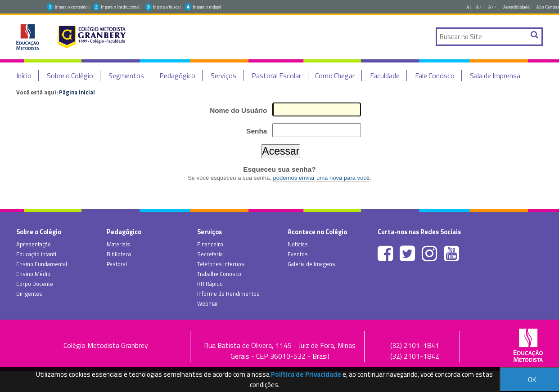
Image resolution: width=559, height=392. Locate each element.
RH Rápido (210, 284)
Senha (257, 131)
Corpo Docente (35, 284)
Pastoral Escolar (276, 76)
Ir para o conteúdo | (72, 7)
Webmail (208, 303)
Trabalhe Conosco (219, 274)
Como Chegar (335, 76)
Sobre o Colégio (70, 76)
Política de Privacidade (306, 374)
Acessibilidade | (517, 7)
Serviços (223, 76)
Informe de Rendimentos (228, 294)
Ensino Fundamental (42, 264)
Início (24, 76)
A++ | (493, 7)
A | (469, 7)
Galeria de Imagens (311, 264)
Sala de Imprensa (495, 76)
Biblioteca (119, 254)
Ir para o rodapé (207, 7)
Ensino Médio (33, 274)
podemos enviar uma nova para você (322, 178)
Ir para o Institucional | (121, 7)
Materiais (118, 244)
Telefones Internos (221, 264)
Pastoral (117, 264)
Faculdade (385, 76)
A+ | (480, 7)
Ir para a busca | (167, 7)
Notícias (298, 244)
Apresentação (34, 244)
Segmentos (126, 76)
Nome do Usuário (238, 110)
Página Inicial (77, 92)
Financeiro (210, 244)
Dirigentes (29, 294)
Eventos (298, 254)
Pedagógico (177, 76)
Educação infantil (37, 254)
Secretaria (210, 254)
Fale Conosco (435, 76)
